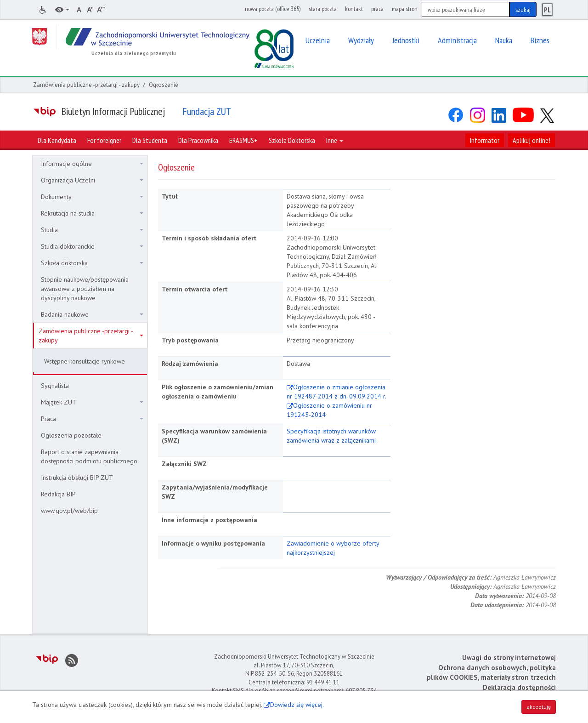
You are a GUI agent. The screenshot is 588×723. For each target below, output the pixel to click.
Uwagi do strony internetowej (509, 658)
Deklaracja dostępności (519, 687)
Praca (92, 419)
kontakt (354, 9)
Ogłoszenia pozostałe (71, 435)
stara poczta (323, 9)
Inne (335, 140)
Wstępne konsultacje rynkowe (85, 361)
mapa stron (405, 9)
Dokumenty (92, 197)
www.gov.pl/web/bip (69, 511)
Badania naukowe (92, 314)
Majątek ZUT (92, 402)
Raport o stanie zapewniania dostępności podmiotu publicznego (89, 456)
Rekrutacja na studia (92, 213)
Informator (485, 140)
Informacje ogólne (92, 164)
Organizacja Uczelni (92, 180)
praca (377, 9)
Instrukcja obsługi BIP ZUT (77, 478)
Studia (92, 230)
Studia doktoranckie (92, 246)
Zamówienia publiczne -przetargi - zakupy (86, 85)
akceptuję (539, 707)
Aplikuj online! (531, 140)
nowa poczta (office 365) (273, 9)
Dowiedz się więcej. (297, 705)
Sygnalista (55, 386)
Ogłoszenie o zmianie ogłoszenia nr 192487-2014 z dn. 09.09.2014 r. (336, 392)
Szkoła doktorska (92, 263)
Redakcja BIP (58, 494)
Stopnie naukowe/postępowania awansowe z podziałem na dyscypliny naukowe (85, 289)
